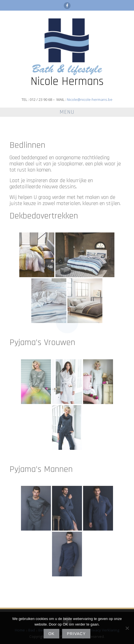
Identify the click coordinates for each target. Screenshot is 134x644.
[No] (127, 628)
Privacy (76, 634)
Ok (51, 634)
